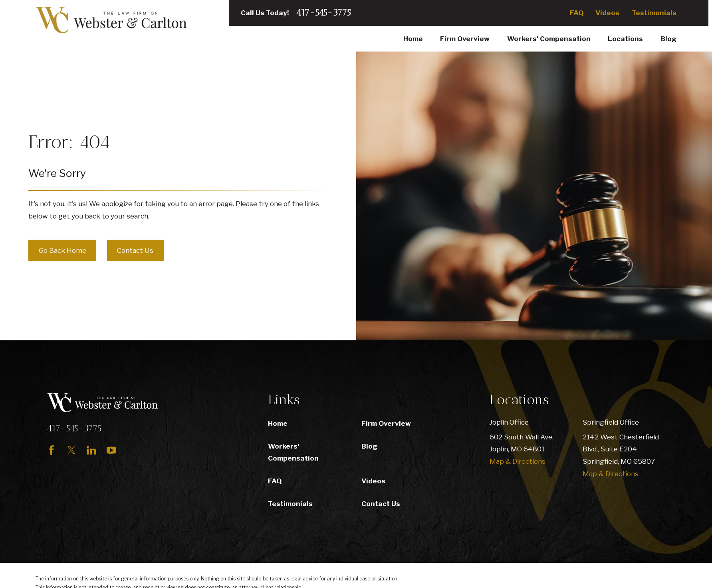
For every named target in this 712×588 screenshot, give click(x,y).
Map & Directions (518, 461)
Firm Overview (386, 423)
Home (278, 423)
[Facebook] (52, 450)
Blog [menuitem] (668, 39)
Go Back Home (62, 250)
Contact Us (135, 250)
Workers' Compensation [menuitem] (549, 39)
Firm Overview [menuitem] (465, 39)
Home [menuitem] (413, 39)
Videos (607, 13)
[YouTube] (111, 450)
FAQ (577, 13)
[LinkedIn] (91, 450)
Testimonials (654, 13)
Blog (369, 446)
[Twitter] (71, 450)
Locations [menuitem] (625, 39)
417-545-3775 (323, 13)
